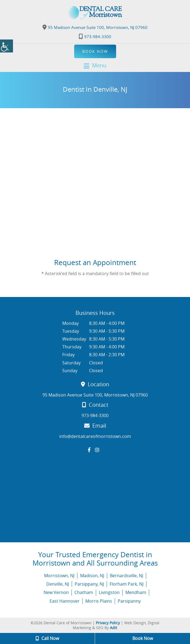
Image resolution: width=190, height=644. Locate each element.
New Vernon (56, 592)
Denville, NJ (58, 584)
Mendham (136, 592)
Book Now (95, 51)
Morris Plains (99, 601)
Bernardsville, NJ (127, 576)
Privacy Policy (108, 623)
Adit (114, 628)
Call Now (47, 638)
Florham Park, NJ (127, 584)
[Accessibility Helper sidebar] (6, 46)
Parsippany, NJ (89, 584)
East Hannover (65, 601)
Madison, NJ (92, 576)
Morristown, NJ (59, 576)
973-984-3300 (95, 37)
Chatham (84, 592)
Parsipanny (129, 601)
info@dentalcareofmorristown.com (95, 436)
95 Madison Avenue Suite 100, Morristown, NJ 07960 (95, 27)
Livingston (109, 592)
